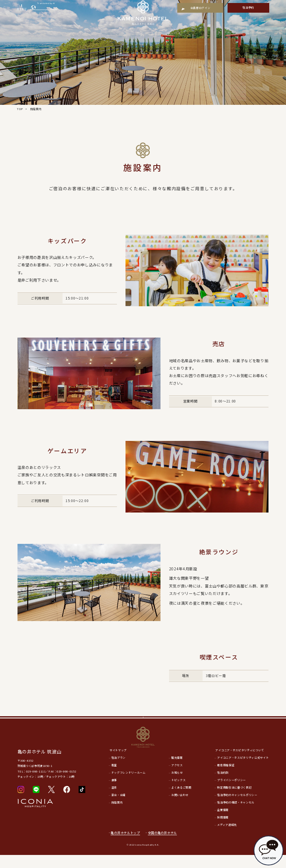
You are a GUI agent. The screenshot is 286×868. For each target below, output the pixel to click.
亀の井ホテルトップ (125, 846)
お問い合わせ (180, 808)
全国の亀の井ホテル (165, 846)
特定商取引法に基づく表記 (234, 800)
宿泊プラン (118, 771)
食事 (114, 793)
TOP (20, 109)
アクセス (177, 778)
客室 (114, 778)
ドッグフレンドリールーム (128, 786)
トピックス (178, 793)
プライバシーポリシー (231, 793)
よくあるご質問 (181, 800)
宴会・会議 (118, 808)
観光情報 (177, 771)
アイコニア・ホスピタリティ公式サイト (243, 771)
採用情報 (223, 830)
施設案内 (117, 815)
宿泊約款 (223, 786)
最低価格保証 (226, 778)
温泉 (114, 800)
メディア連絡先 (227, 838)
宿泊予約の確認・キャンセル (236, 815)
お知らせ (177, 786)
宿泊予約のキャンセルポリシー (237, 808)
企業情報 (223, 823)
